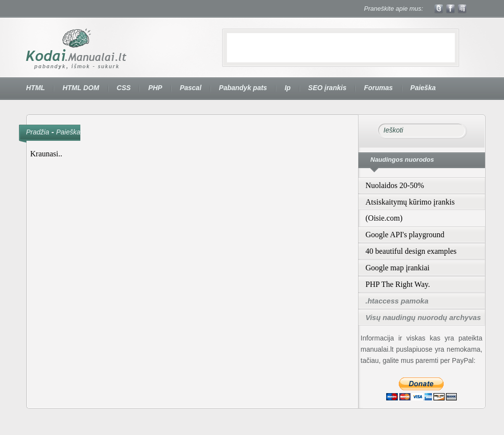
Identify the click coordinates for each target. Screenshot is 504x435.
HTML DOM (81, 88)
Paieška (423, 88)
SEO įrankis (327, 88)
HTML (36, 88)
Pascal (190, 88)
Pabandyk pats (243, 88)
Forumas (378, 88)
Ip (287, 88)
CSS (124, 88)
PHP (155, 88)
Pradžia (38, 132)
